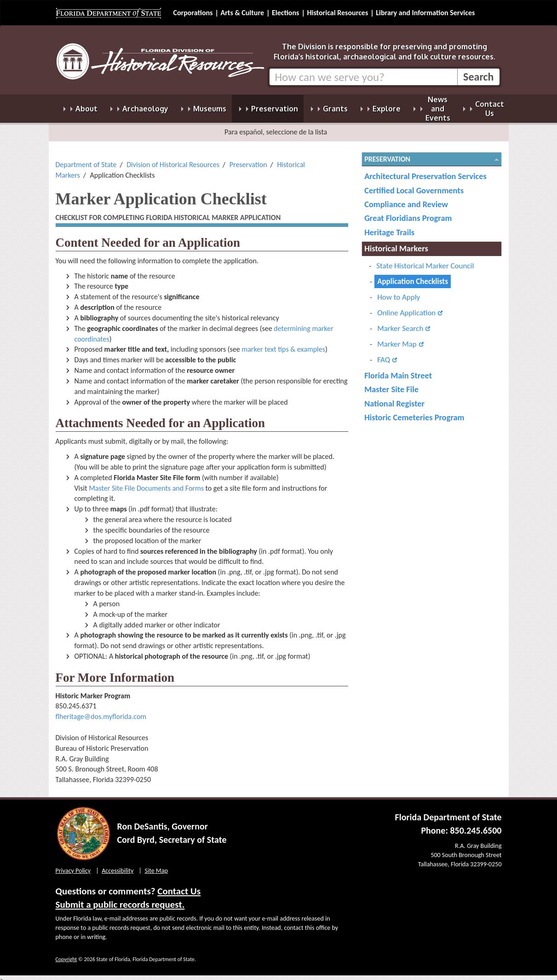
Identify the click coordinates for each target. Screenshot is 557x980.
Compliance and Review (406, 199)
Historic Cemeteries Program (414, 412)
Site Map (156, 865)
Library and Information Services (425, 13)
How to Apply (399, 292)
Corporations (193, 13)
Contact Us (179, 886)
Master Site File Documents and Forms (146, 483)
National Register (394, 398)
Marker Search (400, 323)
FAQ (384, 354)
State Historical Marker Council (425, 260)
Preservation (248, 159)
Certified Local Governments (414, 185)
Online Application (406, 307)
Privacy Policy (73, 865)
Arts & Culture (242, 13)
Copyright (66, 954)
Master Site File (391, 384)
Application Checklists (413, 276)
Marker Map (397, 339)
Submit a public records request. (120, 899)
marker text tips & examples (283, 344)
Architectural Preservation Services (425, 171)
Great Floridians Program (408, 212)
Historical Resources (337, 13)
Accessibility (118, 865)
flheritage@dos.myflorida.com (101, 711)
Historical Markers (396, 243)
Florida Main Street (398, 370)
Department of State (86, 159)
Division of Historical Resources (173, 159)
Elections (285, 13)
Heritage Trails (389, 227)
